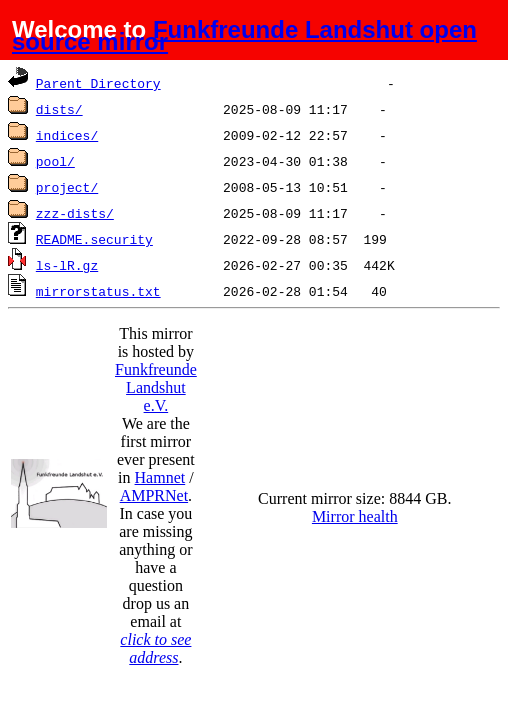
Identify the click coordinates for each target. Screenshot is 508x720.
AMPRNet (154, 495)
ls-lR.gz (67, 265)
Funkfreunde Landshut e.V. (156, 387)
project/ (67, 187)
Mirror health (355, 516)
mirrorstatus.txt (98, 291)
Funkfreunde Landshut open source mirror (244, 35)
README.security (94, 239)
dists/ (59, 109)
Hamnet (160, 477)
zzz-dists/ (75, 213)
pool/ (55, 161)
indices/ (67, 135)
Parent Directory (98, 83)
